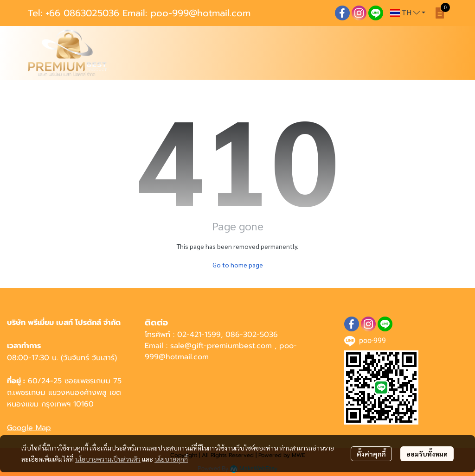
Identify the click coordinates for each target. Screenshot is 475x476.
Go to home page (238, 265)
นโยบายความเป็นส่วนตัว (108, 459)
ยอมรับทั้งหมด (427, 454)
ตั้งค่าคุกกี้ (371, 454)
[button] (408, 13)
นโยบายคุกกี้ (171, 459)
